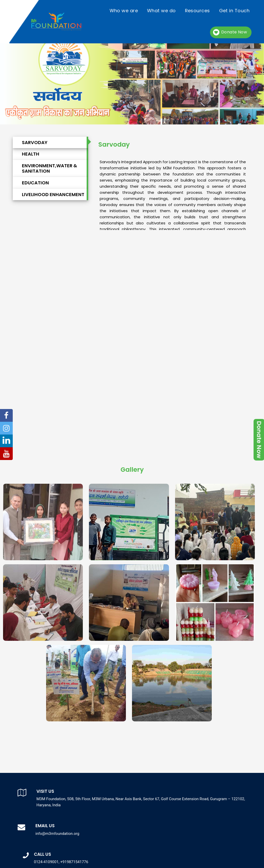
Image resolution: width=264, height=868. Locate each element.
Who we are (124, 11)
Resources (197, 11)
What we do (161, 11)
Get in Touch (234, 11)
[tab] (57, 142)
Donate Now (234, 32)
